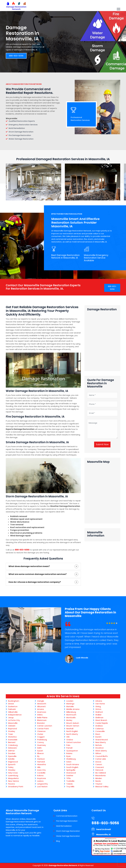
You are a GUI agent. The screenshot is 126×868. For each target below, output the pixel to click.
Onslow (70, 740)
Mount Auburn (73, 723)
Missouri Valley (102, 787)
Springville (71, 770)
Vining (98, 706)
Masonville (13, 723)
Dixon (98, 734)
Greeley (12, 770)
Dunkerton (13, 706)
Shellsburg (71, 759)
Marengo (70, 704)
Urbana (99, 701)
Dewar (11, 704)
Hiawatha (42, 764)
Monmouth (71, 715)
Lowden (70, 701)
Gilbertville (13, 712)
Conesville (100, 731)
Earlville (11, 759)
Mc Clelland (101, 773)
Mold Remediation (64, 826)
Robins (69, 753)
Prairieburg (42, 740)
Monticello (71, 717)
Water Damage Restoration (68, 836)
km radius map (102, 492)
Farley (11, 767)
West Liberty (101, 751)
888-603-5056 (16, 56)
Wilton (98, 753)
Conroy (40, 742)
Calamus (99, 729)
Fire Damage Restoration (67, 821)
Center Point (43, 729)
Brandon (41, 723)
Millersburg (71, 712)
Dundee (12, 753)
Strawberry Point (16, 787)
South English (72, 767)
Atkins (40, 715)
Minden (99, 778)
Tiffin (69, 778)
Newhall (70, 729)
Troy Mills (70, 787)
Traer (11, 734)
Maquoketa (13, 778)
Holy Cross (13, 773)
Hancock (99, 770)
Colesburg (13, 745)
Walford (99, 712)
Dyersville (12, 756)
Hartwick (41, 762)
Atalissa (99, 726)
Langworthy (42, 784)
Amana (40, 709)
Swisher (70, 775)
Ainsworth (42, 704)
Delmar (11, 751)
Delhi (39, 748)
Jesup (11, 717)
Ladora (40, 781)
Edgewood (13, 762)
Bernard (12, 742)
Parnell (69, 748)
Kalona (40, 775)
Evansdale (13, 740)
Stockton (100, 748)
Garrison (41, 759)
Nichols (99, 745)
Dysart (40, 751)
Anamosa (42, 712)
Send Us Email (103, 829)
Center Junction (45, 726)
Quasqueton (72, 751)
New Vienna (13, 781)
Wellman (99, 717)
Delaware (12, 748)
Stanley (12, 731)
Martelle (70, 706)
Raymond (12, 729)
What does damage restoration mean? (29, 566)
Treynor (99, 784)
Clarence (41, 731)
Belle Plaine (42, 717)
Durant (98, 737)
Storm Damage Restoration (68, 831)
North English (72, 731)
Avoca (98, 762)
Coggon (41, 737)
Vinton (98, 709)
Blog (58, 841)
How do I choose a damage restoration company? (35, 582)
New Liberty (101, 742)
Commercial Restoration (67, 816)
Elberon (40, 753)
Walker (98, 715)
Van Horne (100, 704)
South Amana (73, 764)
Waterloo (12, 737)
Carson (99, 764)
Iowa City (41, 770)
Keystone (42, 778)
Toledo (70, 784)
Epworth (12, 764)
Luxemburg (13, 775)
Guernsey (42, 745)
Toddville (70, 781)
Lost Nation (42, 787)
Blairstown (42, 720)
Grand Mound (102, 740)
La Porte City (14, 720)
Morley (69, 720)
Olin (68, 737)
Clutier (40, 734)
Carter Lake (101, 759)
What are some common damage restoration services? (38, 574)
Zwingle (41, 701)
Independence (15, 715)
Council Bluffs (102, 756)
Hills (39, 767)
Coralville (41, 773)
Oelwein (12, 726)
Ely (38, 756)
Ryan (69, 756)
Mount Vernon (73, 726)
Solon (69, 762)
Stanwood (71, 773)
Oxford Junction (74, 742)
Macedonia (100, 775)
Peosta (11, 784)
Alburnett (41, 706)
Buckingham (14, 701)
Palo (68, 745)
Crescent (100, 767)
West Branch (101, 720)
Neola (98, 781)
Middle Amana (73, 709)
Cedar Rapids (102, 723)
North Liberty (72, 734)
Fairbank (12, 709)
